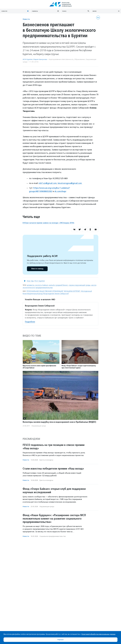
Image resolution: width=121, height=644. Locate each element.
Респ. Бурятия (40, 281)
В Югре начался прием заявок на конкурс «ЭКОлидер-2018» (49, 223)
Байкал (45, 285)
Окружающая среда (39, 426)
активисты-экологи (34, 285)
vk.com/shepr (60, 191)
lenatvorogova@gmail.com (71, 183)
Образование (80, 59)
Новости (26, 19)
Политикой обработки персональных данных (98, 634)
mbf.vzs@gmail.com (48, 183)
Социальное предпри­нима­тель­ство (53, 536)
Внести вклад (37, 269)
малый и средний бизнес (58, 285)
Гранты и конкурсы (46, 460)
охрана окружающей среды (80, 285)
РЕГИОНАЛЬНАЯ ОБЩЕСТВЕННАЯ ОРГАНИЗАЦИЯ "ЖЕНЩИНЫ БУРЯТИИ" (53, 291)
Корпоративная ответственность (61, 59)
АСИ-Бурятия (28, 59)
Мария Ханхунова (40, 59)
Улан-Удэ (30, 281)
